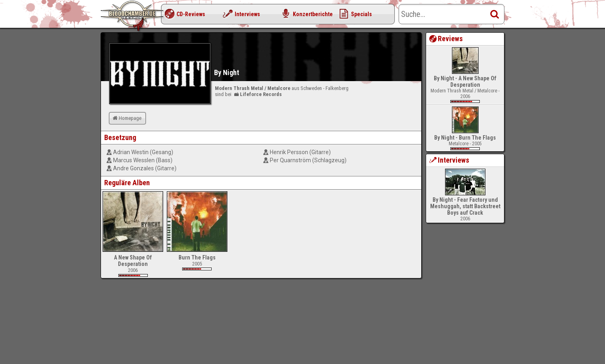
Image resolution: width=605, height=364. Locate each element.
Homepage (126, 118)
